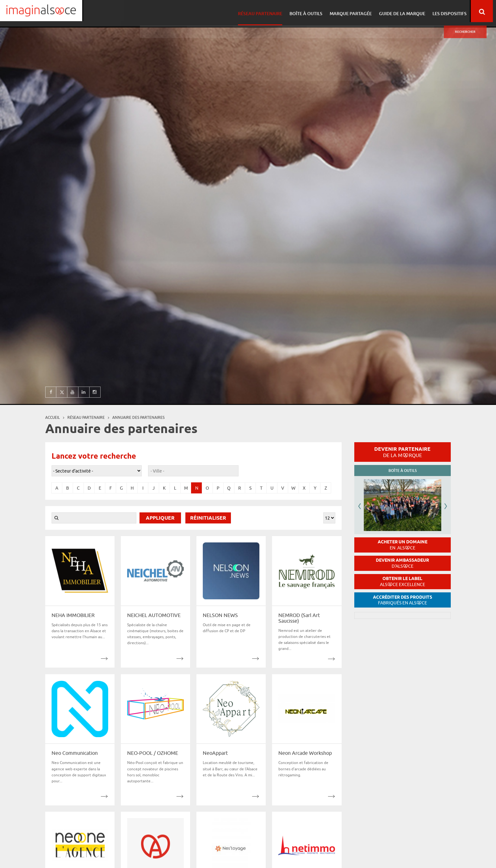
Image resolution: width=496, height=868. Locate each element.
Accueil (53, 417)
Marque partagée (353, 11)
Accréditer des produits (403, 600)
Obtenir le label (403, 581)
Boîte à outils (309, 11)
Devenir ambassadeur (402, 563)
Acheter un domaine (403, 545)
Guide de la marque (403, 11)
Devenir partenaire (402, 452)
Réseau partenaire (264, 11)
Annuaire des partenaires (138, 417)
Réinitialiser (208, 518)
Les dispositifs (449, 11)
